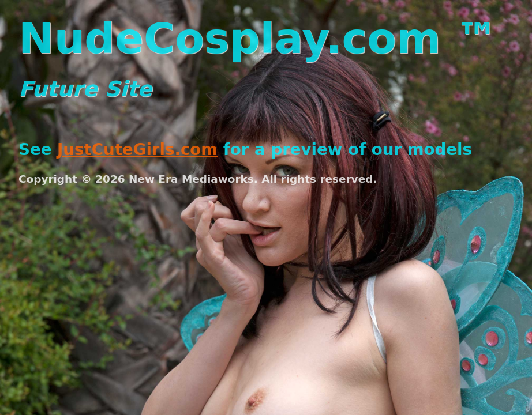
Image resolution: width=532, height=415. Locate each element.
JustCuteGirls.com (137, 150)
